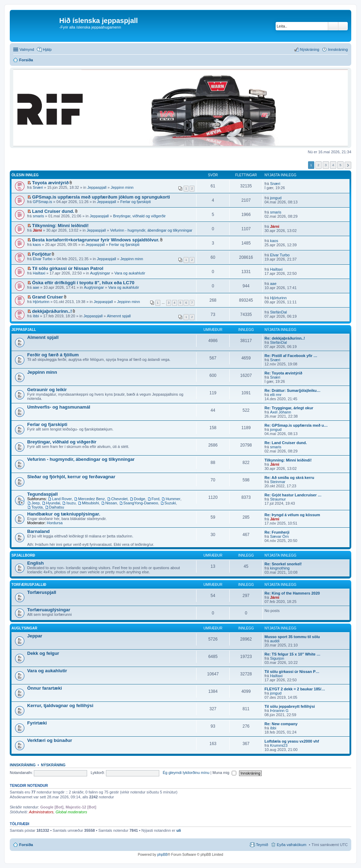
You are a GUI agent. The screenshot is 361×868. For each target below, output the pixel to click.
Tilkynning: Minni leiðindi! (60, 226)
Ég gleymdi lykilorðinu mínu (186, 773)
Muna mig (224, 773)
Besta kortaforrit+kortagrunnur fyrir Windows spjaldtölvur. (96, 240)
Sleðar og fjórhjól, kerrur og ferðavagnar (71, 477)
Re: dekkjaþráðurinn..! (285, 338)
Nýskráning (53, 765)
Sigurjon (277, 658)
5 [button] (340, 165)
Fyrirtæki (37, 723)
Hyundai (53, 503)
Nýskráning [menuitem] (310, 49)
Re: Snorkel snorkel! (283, 564)
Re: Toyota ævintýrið (283, 373)
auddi (275, 641)
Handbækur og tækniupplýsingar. (64, 514)
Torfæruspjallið (29, 585)
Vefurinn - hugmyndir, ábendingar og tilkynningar (151, 230)
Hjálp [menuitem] (47, 49)
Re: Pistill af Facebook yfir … (291, 356)
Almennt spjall (119, 316)
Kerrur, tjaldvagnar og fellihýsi (60, 706)
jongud (276, 198)
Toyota (37, 507)
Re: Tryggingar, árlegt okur (289, 408)
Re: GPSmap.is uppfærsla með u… (296, 425)
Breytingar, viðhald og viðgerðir (139, 216)
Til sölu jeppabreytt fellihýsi (290, 706)
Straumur (278, 499)
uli (179, 830)
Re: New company (281, 724)
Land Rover (62, 499)
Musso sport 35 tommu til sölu (292, 637)
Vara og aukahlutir (130, 273)
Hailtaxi (39, 273)
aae (36, 287)
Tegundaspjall (43, 494)
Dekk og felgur (43, 653)
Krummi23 (279, 745)
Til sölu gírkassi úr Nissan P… (292, 672)
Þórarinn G (279, 711)
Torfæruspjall (42, 592)
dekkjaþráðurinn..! (52, 311)
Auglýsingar (100, 273)
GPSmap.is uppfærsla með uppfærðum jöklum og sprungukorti (101, 197)
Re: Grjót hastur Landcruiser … (293, 495)
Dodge (139, 499)
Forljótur (41, 254)
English (36, 563)
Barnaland (39, 531)
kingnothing (280, 568)
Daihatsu (57, 507)
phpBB (162, 855)
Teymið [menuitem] (262, 845)
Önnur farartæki (45, 688)
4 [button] (333, 165)
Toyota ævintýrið (50, 183)
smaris (38, 216)
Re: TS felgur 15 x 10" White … (292, 654)
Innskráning (23, 765)
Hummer (173, 499)
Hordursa (55, 523)
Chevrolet (119, 499)
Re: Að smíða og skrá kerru (289, 478)
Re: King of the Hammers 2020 (292, 593)
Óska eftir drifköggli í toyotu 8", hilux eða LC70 (83, 283)
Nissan (111, 503)
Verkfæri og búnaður (50, 740)
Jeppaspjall (97, 187)
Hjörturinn (41, 302)
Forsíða (26, 845)
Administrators (41, 812)
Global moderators (71, 812)
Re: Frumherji (277, 532)
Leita (333, 26)
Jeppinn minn (122, 187)
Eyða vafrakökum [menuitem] (291, 845)
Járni (37, 230)
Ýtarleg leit (343, 26)
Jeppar (35, 636)
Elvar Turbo (43, 259)
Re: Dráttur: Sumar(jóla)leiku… (293, 390)
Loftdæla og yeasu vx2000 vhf (292, 741)
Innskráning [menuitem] (338, 49)
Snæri (38, 187)
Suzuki (170, 503)
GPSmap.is (43, 202)
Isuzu (71, 503)
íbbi (36, 316)
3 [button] (326, 165)
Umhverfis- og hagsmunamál (59, 407)
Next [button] (348, 165)
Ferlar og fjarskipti (135, 202)
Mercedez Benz (91, 499)
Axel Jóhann (281, 412)
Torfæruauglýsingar (49, 610)
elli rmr (276, 395)
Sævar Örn (279, 536)
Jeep (36, 503)
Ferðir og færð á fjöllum (53, 355)
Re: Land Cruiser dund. (286, 443)
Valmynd (27, 49)
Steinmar (278, 482)
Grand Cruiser (48, 297)
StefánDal (278, 312)
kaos (37, 245)
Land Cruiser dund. (53, 211)
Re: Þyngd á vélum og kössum (292, 515)
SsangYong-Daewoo (141, 503)
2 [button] (318, 165)
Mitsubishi (90, 503)
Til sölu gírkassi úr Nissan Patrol (68, 268)
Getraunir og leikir (47, 390)
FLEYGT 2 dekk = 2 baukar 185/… (295, 689)
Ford (156, 499)
